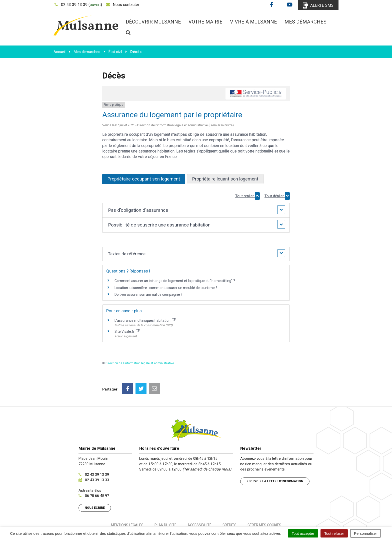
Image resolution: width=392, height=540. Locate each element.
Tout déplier (277, 196)
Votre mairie (205, 22)
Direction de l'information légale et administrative (140, 363)
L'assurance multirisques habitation (145, 320)
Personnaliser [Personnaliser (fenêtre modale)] (365, 533)
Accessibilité (199, 503)
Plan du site (165, 503)
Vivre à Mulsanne (253, 22)
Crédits (229, 503)
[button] (196, 210)
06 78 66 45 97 (97, 473)
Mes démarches (305, 22)
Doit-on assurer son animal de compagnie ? (148, 294)
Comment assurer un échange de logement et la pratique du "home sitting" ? (175, 281)
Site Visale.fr (127, 331)
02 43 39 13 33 (97, 458)
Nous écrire (95, 485)
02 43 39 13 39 (97, 452)
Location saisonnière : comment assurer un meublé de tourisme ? (166, 288)
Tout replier (247, 196)
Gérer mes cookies (264, 503)
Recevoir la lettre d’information (275, 459)
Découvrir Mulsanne (153, 22)
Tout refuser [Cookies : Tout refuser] (334, 533)
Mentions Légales (127, 503)
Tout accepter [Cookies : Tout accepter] (303, 533)
